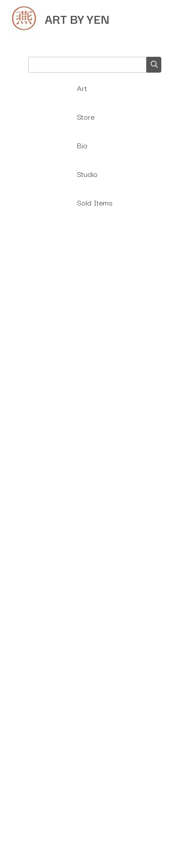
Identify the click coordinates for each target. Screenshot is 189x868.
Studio (87, 174)
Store (86, 116)
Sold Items (95, 202)
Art (82, 88)
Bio (82, 145)
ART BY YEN (77, 18)
